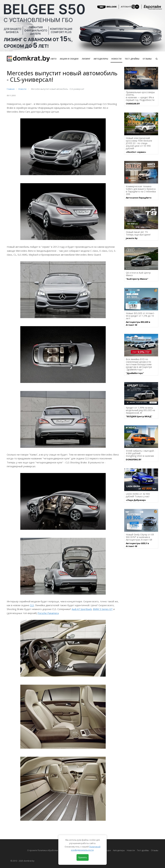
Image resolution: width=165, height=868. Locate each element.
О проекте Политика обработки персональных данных (54, 850)
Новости (116, 59)
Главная (11, 89)
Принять (83, 857)
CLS (32, 605)
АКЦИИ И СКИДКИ (69, 59)
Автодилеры (101, 59)
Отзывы (147, 59)
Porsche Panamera (48, 613)
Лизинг (86, 59)
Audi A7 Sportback (82, 609)
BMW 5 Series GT (103, 609)
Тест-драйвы (132, 59)
